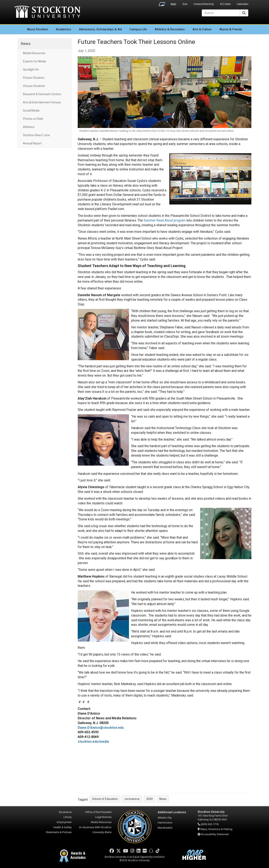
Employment (64, 822)
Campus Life (138, 29)
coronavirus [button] (132, 799)
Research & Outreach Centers (42, 94)
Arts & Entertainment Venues (42, 102)
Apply (173, 4)
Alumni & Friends (231, 29)
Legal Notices (103, 817)
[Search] (221, 13)
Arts (202, 29)
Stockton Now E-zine (36, 135)
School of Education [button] (105, 799)
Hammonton (165, 823)
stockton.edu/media (93, 742)
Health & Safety (62, 827)
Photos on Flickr (33, 119)
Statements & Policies (59, 832)
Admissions (100, 29)
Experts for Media (34, 61)
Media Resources (34, 53)
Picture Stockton (34, 78)
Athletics (170, 29)
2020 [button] (149, 799)
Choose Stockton (34, 86)
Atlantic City (165, 818)
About (38, 29)
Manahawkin (165, 828)
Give (185, 4)
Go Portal (162, 3)
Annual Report (32, 143)
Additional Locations (172, 812)
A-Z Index (225, 4)
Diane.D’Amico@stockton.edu (101, 728)
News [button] (163, 799)
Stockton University (47, 12)
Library (68, 817)
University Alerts (102, 832)
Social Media (31, 111)
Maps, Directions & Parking (216, 829)
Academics (64, 29)
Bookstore (65, 812)
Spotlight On (31, 70)
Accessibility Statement (215, 834)
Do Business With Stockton (95, 827)
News (26, 44)
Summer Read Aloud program (165, 220)
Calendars (243, 4)
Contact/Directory (204, 4)
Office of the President (98, 812)
